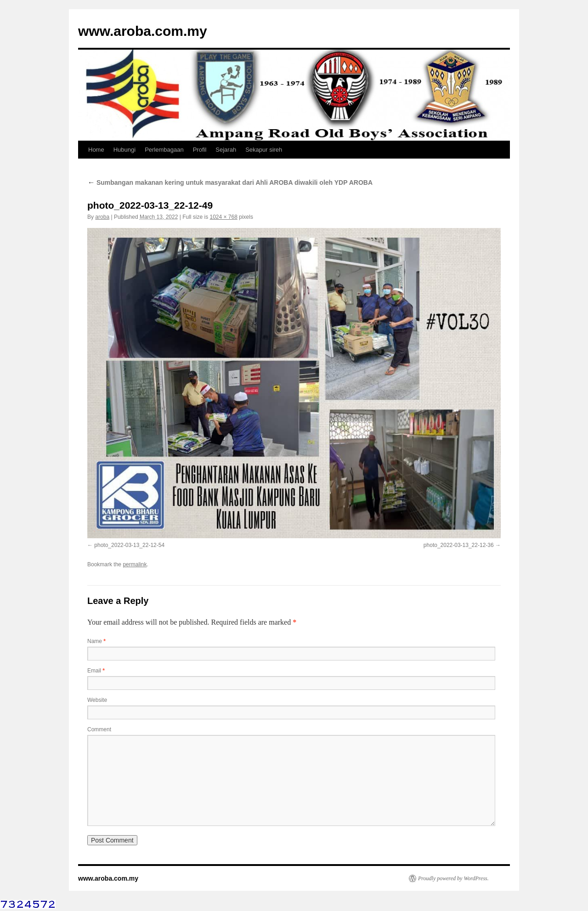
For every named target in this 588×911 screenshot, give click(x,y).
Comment (99, 729)
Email (96, 671)
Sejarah (226, 150)
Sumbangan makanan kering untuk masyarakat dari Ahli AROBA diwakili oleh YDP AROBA (230, 182)
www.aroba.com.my (143, 31)
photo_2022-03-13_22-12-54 (129, 545)
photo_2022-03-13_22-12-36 (459, 545)
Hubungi (124, 150)
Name (96, 641)
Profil (200, 150)
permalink (135, 564)
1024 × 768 (223, 217)
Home (96, 150)
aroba (102, 217)
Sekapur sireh (264, 150)
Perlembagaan (164, 150)
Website (97, 700)
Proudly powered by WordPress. (453, 878)
